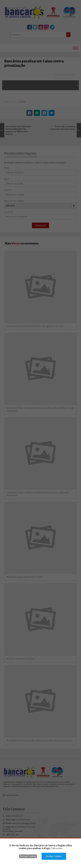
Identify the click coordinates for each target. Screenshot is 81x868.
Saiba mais (57, 848)
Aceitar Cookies (54, 856)
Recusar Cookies (28, 856)
